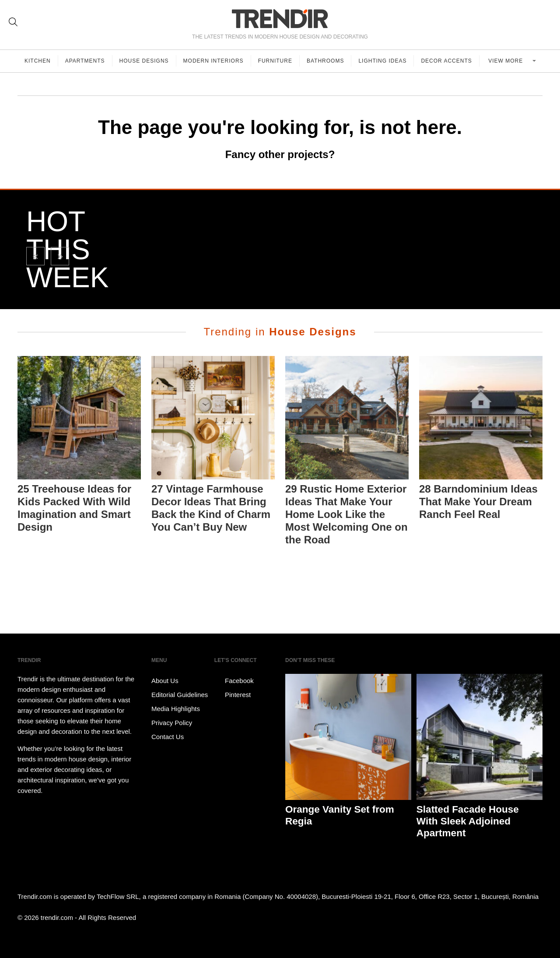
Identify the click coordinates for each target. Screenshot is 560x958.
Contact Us (168, 737)
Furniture (275, 61)
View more (506, 61)
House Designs (144, 61)
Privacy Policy (172, 723)
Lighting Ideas (382, 61)
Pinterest (233, 695)
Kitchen (38, 61)
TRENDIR (280, 19)
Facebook (234, 681)
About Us (165, 681)
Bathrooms (325, 61)
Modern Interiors (213, 61)
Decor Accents (446, 61)
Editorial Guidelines (180, 695)
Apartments (85, 61)
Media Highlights (176, 709)
